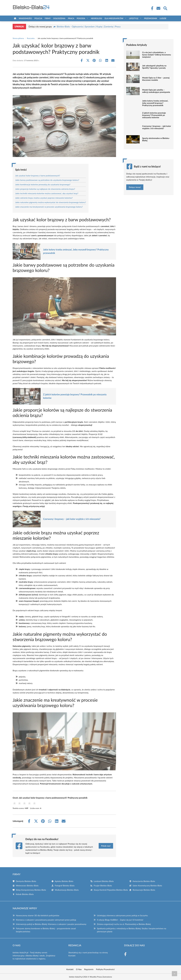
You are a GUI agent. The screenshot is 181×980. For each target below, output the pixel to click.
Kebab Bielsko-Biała (25, 894)
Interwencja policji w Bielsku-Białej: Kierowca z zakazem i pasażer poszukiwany (51, 924)
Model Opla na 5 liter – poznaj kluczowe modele (156, 79)
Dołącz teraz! (135, 187)
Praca (71, 18)
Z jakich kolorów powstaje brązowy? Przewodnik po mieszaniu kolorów (75, 396)
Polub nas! (106, 846)
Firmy (48, 18)
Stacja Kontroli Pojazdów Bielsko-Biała (111, 890)
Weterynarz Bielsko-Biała (27, 885)
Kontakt (72, 955)
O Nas (79, 969)
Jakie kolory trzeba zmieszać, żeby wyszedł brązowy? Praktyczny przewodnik (76, 251)
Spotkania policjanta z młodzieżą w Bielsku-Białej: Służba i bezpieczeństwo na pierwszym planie (131, 930)
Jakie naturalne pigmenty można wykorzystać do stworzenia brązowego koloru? (51, 202)
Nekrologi (96, 18)
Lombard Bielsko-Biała (104, 881)
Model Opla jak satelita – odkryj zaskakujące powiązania (156, 91)
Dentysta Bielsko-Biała (26, 881)
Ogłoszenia (59, 18)
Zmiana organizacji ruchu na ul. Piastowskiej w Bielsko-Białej (124, 924)
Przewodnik (151, 18)
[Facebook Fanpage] (151, 8)
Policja (38, 18)
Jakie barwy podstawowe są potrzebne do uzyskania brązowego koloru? (47, 180)
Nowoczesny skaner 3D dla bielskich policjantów (38, 915)
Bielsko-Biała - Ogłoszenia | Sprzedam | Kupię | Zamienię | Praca (89, 26)
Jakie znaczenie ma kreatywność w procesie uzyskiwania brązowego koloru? (49, 207)
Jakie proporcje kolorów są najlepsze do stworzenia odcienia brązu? (45, 189)
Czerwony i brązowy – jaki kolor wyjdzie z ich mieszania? (72, 519)
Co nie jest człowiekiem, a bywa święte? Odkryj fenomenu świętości (157, 55)
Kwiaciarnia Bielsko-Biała (144, 881)
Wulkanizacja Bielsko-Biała (67, 890)
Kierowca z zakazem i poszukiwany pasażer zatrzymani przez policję (46, 920)
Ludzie (163, 18)
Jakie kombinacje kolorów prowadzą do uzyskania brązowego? (43, 184)
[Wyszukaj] (165, 8)
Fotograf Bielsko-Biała (65, 885)
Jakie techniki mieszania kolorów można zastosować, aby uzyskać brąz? (47, 193)
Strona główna (18, 38)
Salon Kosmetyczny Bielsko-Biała (147, 885)
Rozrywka (31, 38)
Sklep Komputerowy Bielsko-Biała (31, 890)
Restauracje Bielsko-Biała (144, 890)
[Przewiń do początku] (174, 974)
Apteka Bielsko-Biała (64, 881)
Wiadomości (25, 18)
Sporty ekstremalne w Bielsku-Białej (156, 139)
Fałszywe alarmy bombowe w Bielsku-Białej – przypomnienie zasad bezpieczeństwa (46, 930)
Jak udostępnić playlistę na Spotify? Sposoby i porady (154, 67)
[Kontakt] (158, 8)
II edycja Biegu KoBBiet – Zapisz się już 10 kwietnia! (120, 920)
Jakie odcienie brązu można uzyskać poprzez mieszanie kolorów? (44, 198)
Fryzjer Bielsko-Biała (103, 885)
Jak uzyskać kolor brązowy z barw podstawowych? (38, 176)
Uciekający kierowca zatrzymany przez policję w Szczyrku (122, 915)
